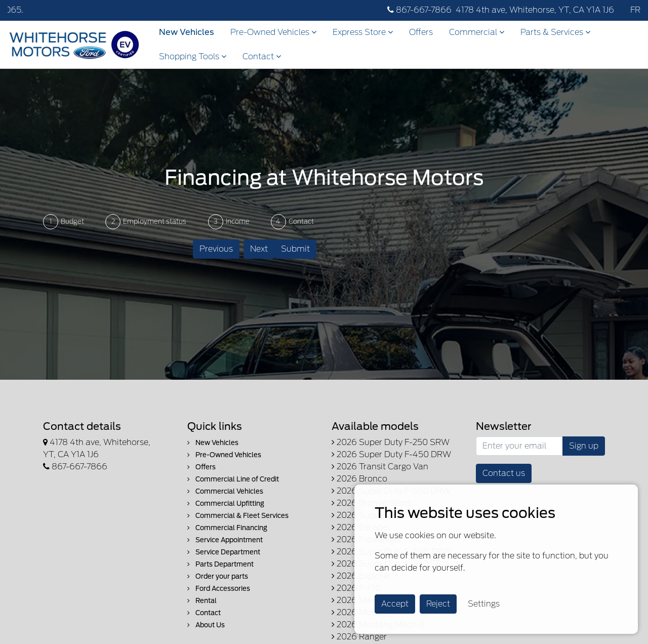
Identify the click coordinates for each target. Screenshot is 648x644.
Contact (262, 56)
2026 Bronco (359, 479)
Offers (421, 32)
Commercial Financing (227, 528)
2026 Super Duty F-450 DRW (391, 454)
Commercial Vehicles (225, 491)
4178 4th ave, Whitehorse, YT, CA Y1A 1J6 (535, 10)
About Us (206, 625)
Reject (438, 604)
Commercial (477, 32)
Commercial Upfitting (226, 504)
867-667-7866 (419, 10)
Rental (202, 601)
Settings (484, 604)
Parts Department (220, 564)
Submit (295, 249)
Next (259, 249)
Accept (395, 604)
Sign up (584, 446)
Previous (216, 249)
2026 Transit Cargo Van (380, 467)
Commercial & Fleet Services (238, 516)
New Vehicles (187, 32)
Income (238, 222)
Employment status (155, 222)
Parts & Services (555, 32)
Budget (72, 222)
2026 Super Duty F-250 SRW (391, 442)
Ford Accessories (219, 589)
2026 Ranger (359, 637)
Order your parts (218, 576)
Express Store (363, 32)
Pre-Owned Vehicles (273, 32)
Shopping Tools (193, 56)
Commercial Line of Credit (233, 479)
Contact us (504, 473)
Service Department (224, 552)
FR (635, 10)
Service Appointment (225, 540)
